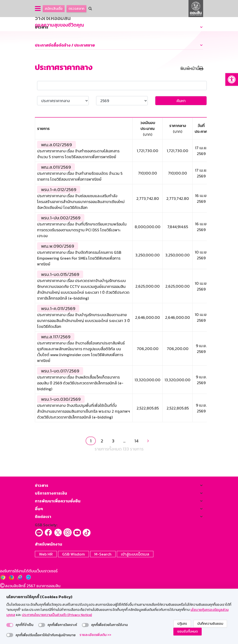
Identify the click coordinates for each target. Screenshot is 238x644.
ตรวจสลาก (76, 9)
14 (136, 497)
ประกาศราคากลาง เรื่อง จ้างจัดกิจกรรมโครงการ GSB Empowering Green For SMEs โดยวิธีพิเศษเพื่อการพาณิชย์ (79, 314)
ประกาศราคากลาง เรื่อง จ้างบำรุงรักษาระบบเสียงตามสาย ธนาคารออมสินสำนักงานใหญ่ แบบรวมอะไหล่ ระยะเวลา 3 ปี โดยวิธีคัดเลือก (83, 377)
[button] (232, 79)
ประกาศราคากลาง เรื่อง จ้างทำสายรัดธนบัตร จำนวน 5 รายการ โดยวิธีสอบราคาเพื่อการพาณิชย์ (80, 232)
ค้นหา (181, 157)
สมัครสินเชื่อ (54, 9)
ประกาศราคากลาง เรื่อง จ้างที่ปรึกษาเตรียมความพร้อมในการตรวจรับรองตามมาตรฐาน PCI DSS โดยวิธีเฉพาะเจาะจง (82, 286)
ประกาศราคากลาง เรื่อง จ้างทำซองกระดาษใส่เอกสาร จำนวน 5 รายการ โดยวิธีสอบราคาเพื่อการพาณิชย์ (78, 210)
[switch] (10, 625)
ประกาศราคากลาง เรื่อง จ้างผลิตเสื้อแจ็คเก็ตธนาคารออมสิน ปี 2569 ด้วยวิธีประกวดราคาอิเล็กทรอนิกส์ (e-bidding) (80, 439)
